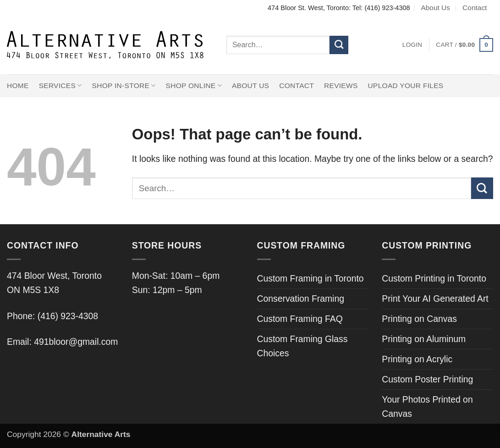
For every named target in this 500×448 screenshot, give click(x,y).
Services (60, 86)
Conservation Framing (301, 299)
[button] (412, 45)
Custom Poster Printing (427, 379)
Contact (475, 8)
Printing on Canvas (419, 319)
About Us (435, 8)
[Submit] (339, 45)
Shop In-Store (124, 86)
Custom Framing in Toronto (310, 278)
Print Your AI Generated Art (435, 299)
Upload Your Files (406, 86)
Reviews (341, 86)
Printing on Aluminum (424, 339)
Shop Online (194, 86)
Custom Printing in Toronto (434, 278)
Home (18, 86)
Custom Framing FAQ (300, 319)
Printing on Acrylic (417, 359)
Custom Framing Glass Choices (302, 346)
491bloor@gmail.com (76, 342)
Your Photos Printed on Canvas (427, 407)
